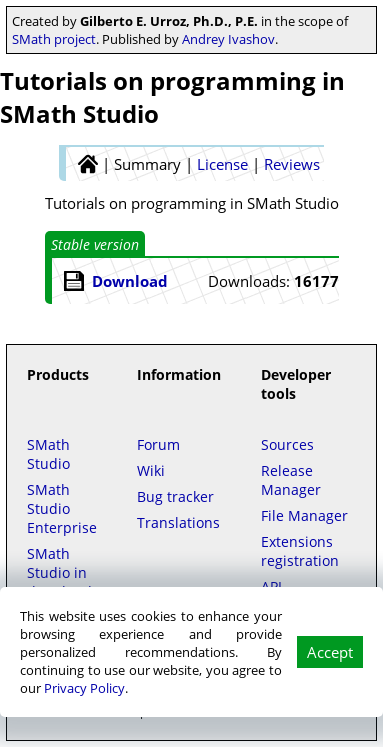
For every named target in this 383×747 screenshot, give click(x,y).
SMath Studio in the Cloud (59, 572)
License (222, 164)
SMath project (54, 39)
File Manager (304, 515)
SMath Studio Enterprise (62, 508)
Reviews (292, 164)
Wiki (151, 470)
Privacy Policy (84, 688)
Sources (287, 444)
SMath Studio (48, 454)
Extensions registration (300, 551)
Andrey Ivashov (228, 39)
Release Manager (291, 480)
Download (130, 281)
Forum (158, 444)
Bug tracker (175, 496)
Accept (330, 652)
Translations (178, 522)
